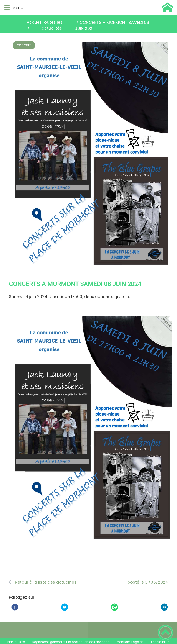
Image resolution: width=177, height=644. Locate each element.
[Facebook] (15, 607)
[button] (7, 8)
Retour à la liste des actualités (46, 582)
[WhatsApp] (114, 607)
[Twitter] (65, 607)
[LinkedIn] (164, 607)
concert (24, 45)
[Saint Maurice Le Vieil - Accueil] (100, 8)
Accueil (34, 22)
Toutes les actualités (52, 25)
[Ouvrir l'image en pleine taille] (93, 155)
